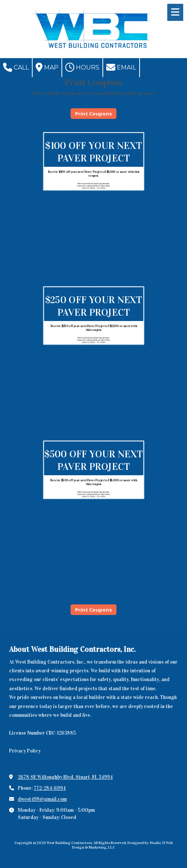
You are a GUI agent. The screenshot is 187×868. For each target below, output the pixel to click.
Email (121, 67)
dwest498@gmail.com (42, 799)
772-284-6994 (50, 788)
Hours (82, 67)
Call (16, 67)
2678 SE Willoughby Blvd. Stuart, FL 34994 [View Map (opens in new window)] (65, 777)
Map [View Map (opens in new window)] (47, 67)
